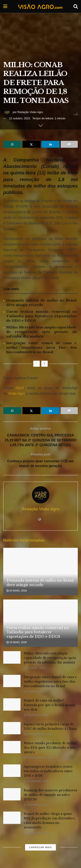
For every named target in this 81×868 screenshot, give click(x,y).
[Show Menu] (5, 6)
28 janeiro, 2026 (36, 781)
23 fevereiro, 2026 (38, 734)
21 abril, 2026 (34, 668)
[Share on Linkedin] (51, 144)
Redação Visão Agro (30, 112)
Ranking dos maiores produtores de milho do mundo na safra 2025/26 (50, 795)
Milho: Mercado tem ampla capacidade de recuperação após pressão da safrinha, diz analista (41, 332)
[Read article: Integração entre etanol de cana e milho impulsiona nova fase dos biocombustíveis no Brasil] (12, 681)
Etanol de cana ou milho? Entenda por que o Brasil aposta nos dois (49, 705)
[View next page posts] (44, 364)
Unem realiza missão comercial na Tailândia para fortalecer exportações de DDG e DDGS (41, 316)
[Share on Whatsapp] (12, 144)
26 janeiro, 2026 (36, 805)
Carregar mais (40, 847)
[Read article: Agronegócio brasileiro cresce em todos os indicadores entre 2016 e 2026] (12, 771)
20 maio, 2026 (17, 591)
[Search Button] (76, 6)
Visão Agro (16, 394)
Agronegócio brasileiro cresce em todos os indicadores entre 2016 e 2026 (48, 771)
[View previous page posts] (37, 364)
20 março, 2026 (35, 715)
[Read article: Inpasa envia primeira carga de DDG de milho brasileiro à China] (12, 728)
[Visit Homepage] (40, 6)
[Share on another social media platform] (69, 144)
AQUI (18, 388)
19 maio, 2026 (17, 642)
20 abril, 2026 (34, 692)
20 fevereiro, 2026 (38, 758)
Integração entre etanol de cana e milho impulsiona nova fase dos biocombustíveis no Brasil (41, 347)
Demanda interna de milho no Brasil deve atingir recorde (40, 583)
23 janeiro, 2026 (36, 833)
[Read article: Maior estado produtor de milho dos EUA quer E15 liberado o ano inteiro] (12, 747)
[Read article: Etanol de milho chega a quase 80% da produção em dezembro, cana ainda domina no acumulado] (12, 818)
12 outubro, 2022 (20, 118)
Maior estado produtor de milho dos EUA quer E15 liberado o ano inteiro (50, 748)
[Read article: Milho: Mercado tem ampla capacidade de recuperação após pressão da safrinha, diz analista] (12, 657)
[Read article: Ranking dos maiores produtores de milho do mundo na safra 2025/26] (12, 794)
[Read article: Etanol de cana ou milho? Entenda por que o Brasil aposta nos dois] (12, 704)
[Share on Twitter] (32, 144)
